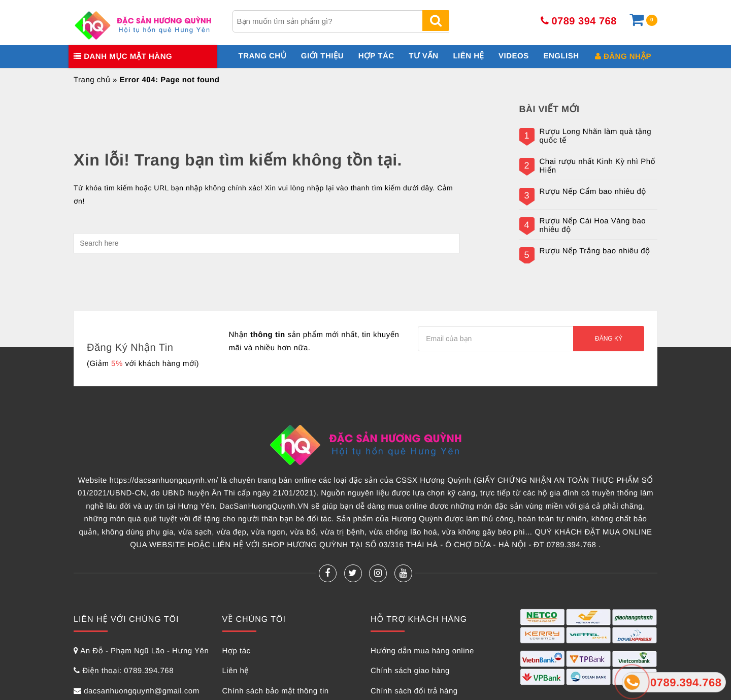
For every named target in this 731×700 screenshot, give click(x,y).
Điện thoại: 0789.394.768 (128, 671)
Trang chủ (263, 56)
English (561, 56)
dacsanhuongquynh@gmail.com (142, 691)
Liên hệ (468, 56)
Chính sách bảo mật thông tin (276, 691)
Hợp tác (376, 56)
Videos (514, 56)
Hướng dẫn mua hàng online (422, 651)
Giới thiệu (322, 56)
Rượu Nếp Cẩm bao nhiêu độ (593, 192)
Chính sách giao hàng (410, 671)
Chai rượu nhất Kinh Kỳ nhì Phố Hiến (598, 166)
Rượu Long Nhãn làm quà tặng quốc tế (596, 136)
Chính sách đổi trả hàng (414, 691)
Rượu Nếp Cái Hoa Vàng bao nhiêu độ (593, 226)
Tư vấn (423, 56)
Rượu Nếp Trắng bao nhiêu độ (595, 251)
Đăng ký (609, 339)
